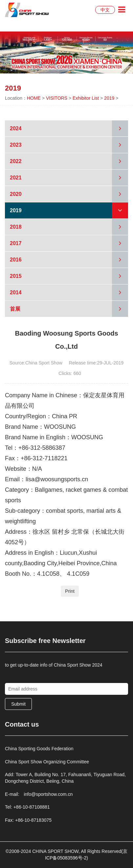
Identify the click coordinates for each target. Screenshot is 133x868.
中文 (105, 10)
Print (70, 591)
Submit (18, 704)
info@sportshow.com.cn (48, 794)
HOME (34, 98)
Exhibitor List (86, 98)
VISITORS (57, 98)
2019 (109, 98)
